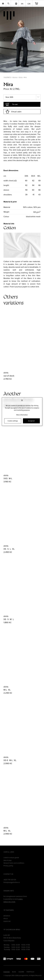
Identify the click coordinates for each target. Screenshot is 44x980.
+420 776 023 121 (10, 880)
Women (15, 77)
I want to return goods (11, 857)
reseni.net (7, 921)
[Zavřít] (22, 400)
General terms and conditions (14, 863)
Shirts (21, 77)
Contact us (8, 874)
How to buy (8, 860)
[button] (40, 40)
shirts (6, 373)
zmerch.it (7, 916)
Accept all (31, 421)
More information (22, 415)
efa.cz (6, 918)
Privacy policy (8, 866)
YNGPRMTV (7, 77)
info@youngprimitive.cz (12, 882)
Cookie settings (13, 421)
